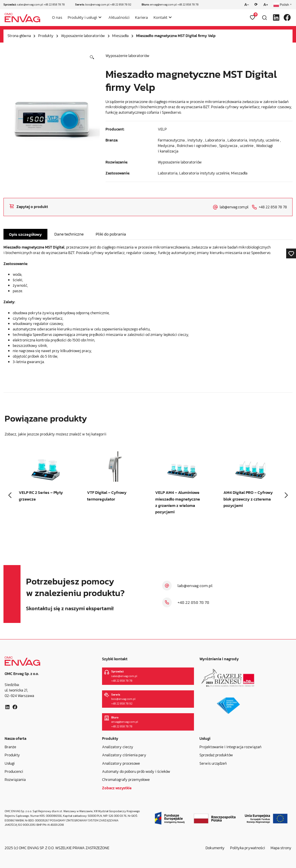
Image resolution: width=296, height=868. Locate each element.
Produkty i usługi (82, 17)
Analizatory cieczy (118, 747)
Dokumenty (215, 848)
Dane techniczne (69, 234)
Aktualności (119, 17)
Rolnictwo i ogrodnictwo (197, 146)
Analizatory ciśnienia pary (124, 755)
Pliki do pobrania (111, 234)
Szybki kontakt (115, 659)
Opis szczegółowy (25, 234)
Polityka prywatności (248, 848)
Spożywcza (228, 146)
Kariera (141, 17)
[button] (92, 57)
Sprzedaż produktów (216, 755)
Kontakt (160, 17)
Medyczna (166, 146)
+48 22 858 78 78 (54, 4)
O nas (57, 17)
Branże (10, 747)
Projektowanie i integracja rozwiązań (230, 747)
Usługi (10, 763)
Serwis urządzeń (213, 763)
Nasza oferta (15, 739)
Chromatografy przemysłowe (126, 780)
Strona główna (19, 36)
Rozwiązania (15, 780)
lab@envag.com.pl (195, 586)
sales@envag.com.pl (30, 4)
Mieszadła (120, 36)
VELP (162, 129)
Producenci (14, 772)
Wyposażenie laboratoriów (83, 36)
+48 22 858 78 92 (121, 4)
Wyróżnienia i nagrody (219, 659)
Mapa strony (281, 848)
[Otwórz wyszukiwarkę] (264, 18)
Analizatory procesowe (121, 763)
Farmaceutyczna (171, 140)
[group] (46, 481)
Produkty (46, 36)
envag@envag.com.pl (163, 4)
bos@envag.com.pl (97, 4)
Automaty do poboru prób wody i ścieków (136, 772)
